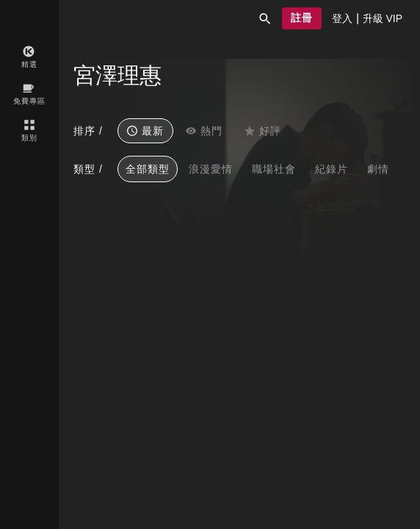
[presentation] (342, 18)
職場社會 (274, 169)
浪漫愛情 (211, 169)
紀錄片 (332, 169)
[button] (265, 18)
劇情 (378, 169)
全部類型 (148, 169)
